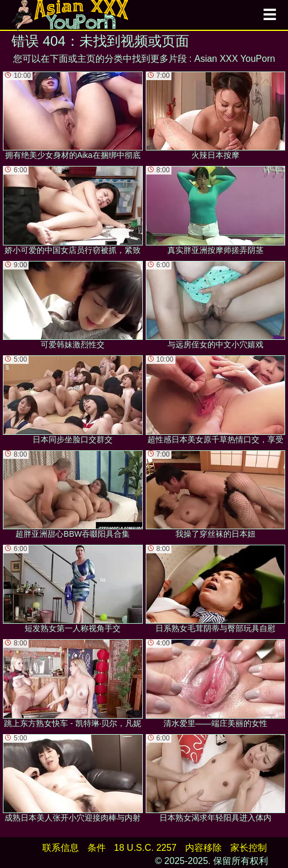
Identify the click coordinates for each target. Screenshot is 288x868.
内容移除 (203, 848)
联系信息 (61, 848)
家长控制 (249, 848)
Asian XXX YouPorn (235, 59)
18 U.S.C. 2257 (145, 848)
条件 (97, 848)
